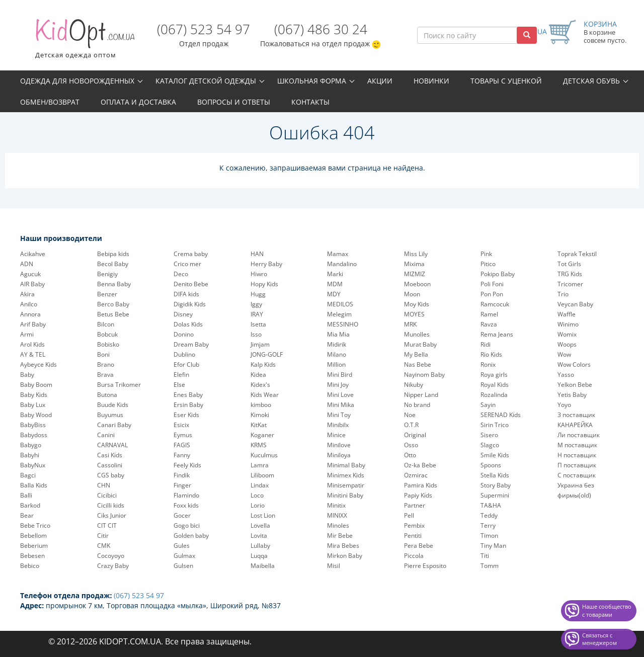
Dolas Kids (188, 324)
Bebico (30, 566)
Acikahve (33, 254)
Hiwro (259, 274)
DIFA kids (186, 294)
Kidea (258, 375)
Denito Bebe (191, 284)
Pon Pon (492, 294)
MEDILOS (340, 304)
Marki (335, 274)
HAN (257, 254)
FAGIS (182, 445)
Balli (26, 495)
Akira (27, 294)
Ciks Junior (112, 515)
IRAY (257, 314)
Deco (181, 274)
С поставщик (577, 475)
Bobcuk (107, 334)
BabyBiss (33, 425)
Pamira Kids (421, 485)
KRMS (259, 445)
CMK (104, 546)
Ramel (489, 314)
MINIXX (337, 515)
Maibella (263, 566)
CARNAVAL (112, 445)
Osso (411, 445)
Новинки (431, 81)
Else (179, 385)
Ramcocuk (495, 304)
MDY (334, 294)
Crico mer (187, 264)
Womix (567, 334)
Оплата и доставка (138, 102)
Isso (256, 334)
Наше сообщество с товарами (607, 610)
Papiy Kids (418, 495)
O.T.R (411, 425)
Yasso (566, 375)
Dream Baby (191, 344)
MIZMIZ (415, 274)
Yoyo (564, 405)
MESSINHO (343, 324)
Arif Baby (33, 324)
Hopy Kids (264, 284)
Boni (103, 354)
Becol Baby (113, 264)
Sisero (489, 435)
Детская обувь (591, 81)
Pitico (488, 264)
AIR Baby (32, 284)
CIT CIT (107, 525)
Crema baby (191, 254)
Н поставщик (577, 455)
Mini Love (340, 395)
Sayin (488, 405)
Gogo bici (187, 525)
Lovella (260, 525)
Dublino (184, 354)
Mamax (338, 254)
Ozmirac (416, 475)
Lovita (259, 536)
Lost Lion (263, 515)
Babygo (31, 445)
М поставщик (577, 445)
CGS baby (111, 475)
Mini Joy (338, 385)
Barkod (30, 505)
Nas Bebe (418, 364)
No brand (417, 405)
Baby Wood (36, 415)
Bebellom (33, 536)
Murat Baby (420, 344)
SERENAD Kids (501, 415)
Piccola (414, 556)
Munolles (417, 334)
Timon (489, 536)
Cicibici (107, 495)
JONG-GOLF (267, 354)
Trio (563, 294)
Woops (567, 344)
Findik (182, 475)
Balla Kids (34, 485)
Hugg (258, 294)
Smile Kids (495, 455)
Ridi (486, 344)
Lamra (260, 465)
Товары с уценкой (506, 81)
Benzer (107, 294)
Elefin (181, 375)
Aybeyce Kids (38, 364)
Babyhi (30, 455)
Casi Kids (110, 455)
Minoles (338, 525)
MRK (410, 324)
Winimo (568, 324)
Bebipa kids (113, 254)
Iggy (256, 304)
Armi (27, 334)
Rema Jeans (497, 334)
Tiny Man (493, 546)
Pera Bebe (419, 546)
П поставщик (577, 465)
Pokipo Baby (498, 274)
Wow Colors (574, 364)
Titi (485, 556)
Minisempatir (346, 485)
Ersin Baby (188, 405)
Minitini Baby (345, 495)
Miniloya (339, 455)
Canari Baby (114, 425)
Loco (257, 495)
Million (336, 364)
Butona (107, 395)
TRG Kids (570, 274)
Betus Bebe (113, 314)
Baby (27, 375)
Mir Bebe (340, 536)
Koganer (262, 435)
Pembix (414, 525)
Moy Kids (417, 304)
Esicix (181, 425)
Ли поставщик (579, 435)
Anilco (29, 304)
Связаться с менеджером (599, 639)
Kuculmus (264, 455)
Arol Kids (32, 344)
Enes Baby (188, 395)
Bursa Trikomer (119, 385)
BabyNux (33, 465)
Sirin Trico (495, 425)
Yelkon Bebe (575, 385)
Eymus (183, 435)
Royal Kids (495, 385)
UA (542, 31)
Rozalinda (494, 395)
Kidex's (260, 385)
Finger (182, 485)
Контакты (310, 102)
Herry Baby (266, 264)
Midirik (337, 344)
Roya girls (494, 375)
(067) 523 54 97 (204, 29)
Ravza (489, 324)
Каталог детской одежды (206, 81)
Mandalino (342, 264)
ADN (27, 264)
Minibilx (338, 425)
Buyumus (110, 415)
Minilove (339, 445)
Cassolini (110, 465)
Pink (486, 254)
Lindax (260, 485)
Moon (412, 294)
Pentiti (413, 536)
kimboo (261, 405)
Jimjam (260, 344)
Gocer (182, 515)
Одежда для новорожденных (77, 81)
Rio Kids (491, 354)
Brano (106, 364)
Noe (410, 415)
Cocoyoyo (111, 556)
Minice (336, 435)
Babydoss (34, 435)
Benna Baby (114, 284)
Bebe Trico (35, 525)
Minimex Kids (346, 475)
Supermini (495, 495)
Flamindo (186, 495)
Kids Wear (265, 395)
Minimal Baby (346, 465)
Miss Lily (416, 254)
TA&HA (491, 505)
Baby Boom (36, 385)
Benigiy (107, 274)
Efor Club (186, 364)
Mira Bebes (343, 546)
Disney (183, 314)
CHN (104, 485)
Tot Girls (569, 264)
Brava (105, 375)
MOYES (414, 314)
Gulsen (183, 566)
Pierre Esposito (425, 566)
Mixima (414, 264)
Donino (184, 334)
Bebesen (32, 556)
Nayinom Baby (424, 375)
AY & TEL (33, 354)
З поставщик (576, 415)
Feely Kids (187, 465)
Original (415, 435)
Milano (337, 354)
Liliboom (262, 475)
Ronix (488, 364)
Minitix (336, 505)
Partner (415, 505)
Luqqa (259, 556)
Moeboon (417, 284)
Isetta (258, 324)
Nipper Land (421, 395)
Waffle (567, 314)
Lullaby (260, 546)
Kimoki (260, 415)
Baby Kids (34, 395)
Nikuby (414, 385)
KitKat (259, 425)
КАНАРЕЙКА (575, 425)
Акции (380, 81)
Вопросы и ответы (234, 102)
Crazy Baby (113, 566)
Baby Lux (33, 405)
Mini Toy (339, 415)
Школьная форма (312, 81)
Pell (409, 515)
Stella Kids (495, 475)
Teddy (489, 515)
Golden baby (191, 536)
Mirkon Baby (345, 556)
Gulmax (184, 556)
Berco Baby (113, 304)
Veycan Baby (575, 304)
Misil (334, 566)
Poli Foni (492, 284)
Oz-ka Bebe (420, 465)
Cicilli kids (111, 505)
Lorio (258, 505)
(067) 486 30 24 (321, 29)
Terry (488, 525)
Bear (27, 515)
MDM (335, 284)
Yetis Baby (572, 395)
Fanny (182, 455)
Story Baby (496, 485)
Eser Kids (186, 415)
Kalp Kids (263, 364)
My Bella (416, 354)
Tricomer (570, 284)
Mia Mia (338, 334)
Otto (410, 455)
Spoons (491, 465)
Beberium (34, 546)
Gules (182, 546)
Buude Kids (113, 405)
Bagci (28, 475)
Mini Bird (340, 375)
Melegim (339, 314)
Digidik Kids (190, 304)
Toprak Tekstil (577, 254)
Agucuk (30, 274)
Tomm (490, 566)
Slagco (490, 445)
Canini (106, 435)
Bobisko (108, 344)
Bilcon (106, 324)
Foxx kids (186, 505)
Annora (30, 314)
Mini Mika (341, 405)
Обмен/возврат (50, 102)
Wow (564, 354)
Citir (103, 536)
